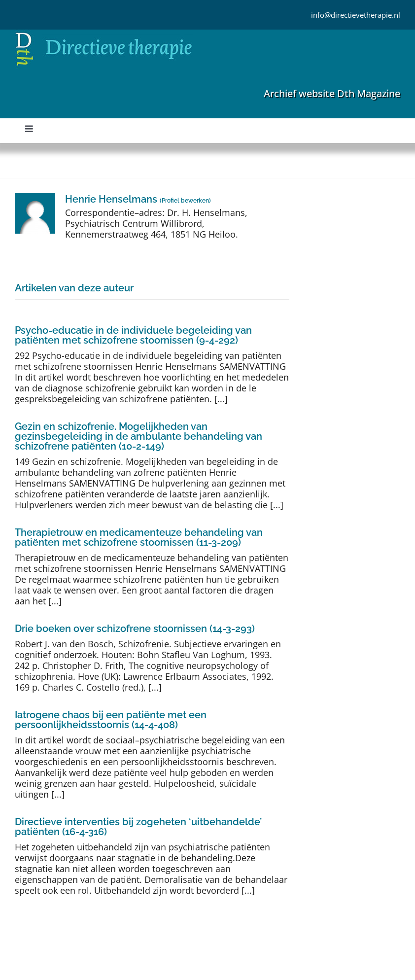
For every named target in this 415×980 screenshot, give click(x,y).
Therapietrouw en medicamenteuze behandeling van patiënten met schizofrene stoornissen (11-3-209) (139, 537)
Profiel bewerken (185, 201)
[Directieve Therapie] (104, 34)
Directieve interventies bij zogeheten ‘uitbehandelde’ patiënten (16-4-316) (138, 827)
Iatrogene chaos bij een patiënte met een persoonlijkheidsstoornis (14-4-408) (111, 720)
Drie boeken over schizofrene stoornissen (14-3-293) (135, 629)
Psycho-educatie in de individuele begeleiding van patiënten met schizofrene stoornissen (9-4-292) (133, 335)
